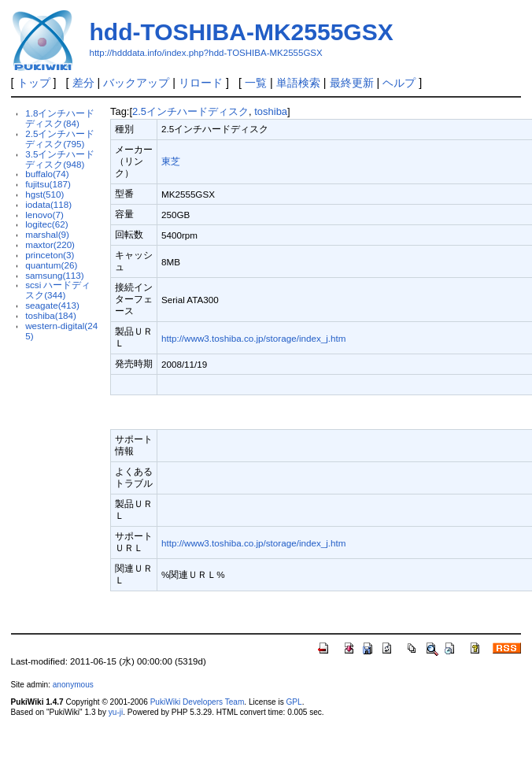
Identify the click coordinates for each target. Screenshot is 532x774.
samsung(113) (55, 275)
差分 (83, 83)
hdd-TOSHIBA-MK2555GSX (242, 32)
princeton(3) (50, 255)
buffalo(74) (47, 174)
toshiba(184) (51, 315)
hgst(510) (44, 194)
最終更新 (352, 83)
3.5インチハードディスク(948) (60, 159)
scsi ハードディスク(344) (58, 290)
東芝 (171, 161)
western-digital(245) (61, 331)
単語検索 (298, 83)
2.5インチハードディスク (190, 111)
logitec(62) (46, 224)
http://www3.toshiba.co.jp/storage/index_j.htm (254, 338)
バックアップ (136, 83)
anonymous (73, 685)
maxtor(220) (50, 244)
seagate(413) (52, 305)
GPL (294, 702)
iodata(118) (48, 204)
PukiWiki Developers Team (198, 702)
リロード (201, 83)
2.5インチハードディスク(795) (60, 139)
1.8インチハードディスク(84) (60, 118)
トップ (34, 83)
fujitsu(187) (48, 184)
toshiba (271, 111)
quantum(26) (51, 265)
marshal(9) (47, 234)
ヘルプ (399, 83)
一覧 (256, 83)
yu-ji (116, 712)
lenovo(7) (44, 215)
